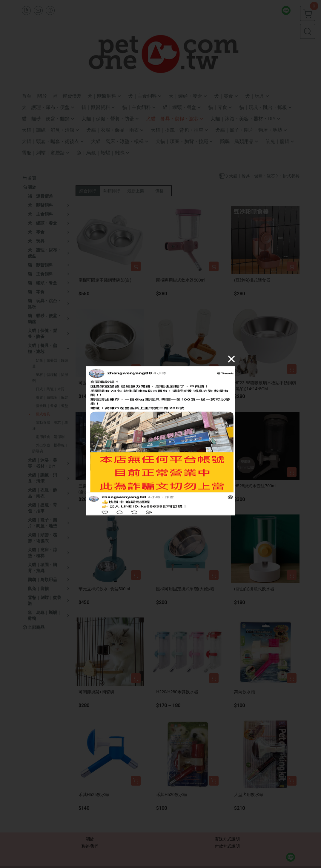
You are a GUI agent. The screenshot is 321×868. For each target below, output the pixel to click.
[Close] (231, 359)
